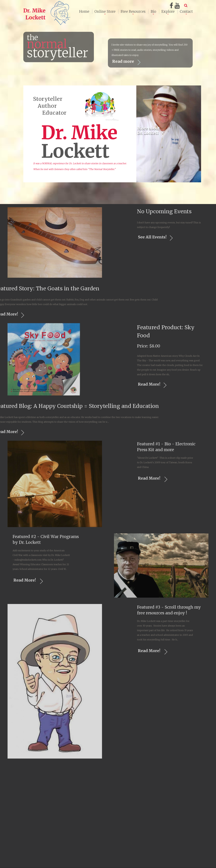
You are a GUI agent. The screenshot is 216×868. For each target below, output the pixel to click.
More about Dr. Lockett (152, 168)
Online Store (105, 12)
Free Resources (133, 12)
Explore (168, 12)
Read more (127, 62)
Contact (186, 12)
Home (84, 12)
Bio (153, 12)
